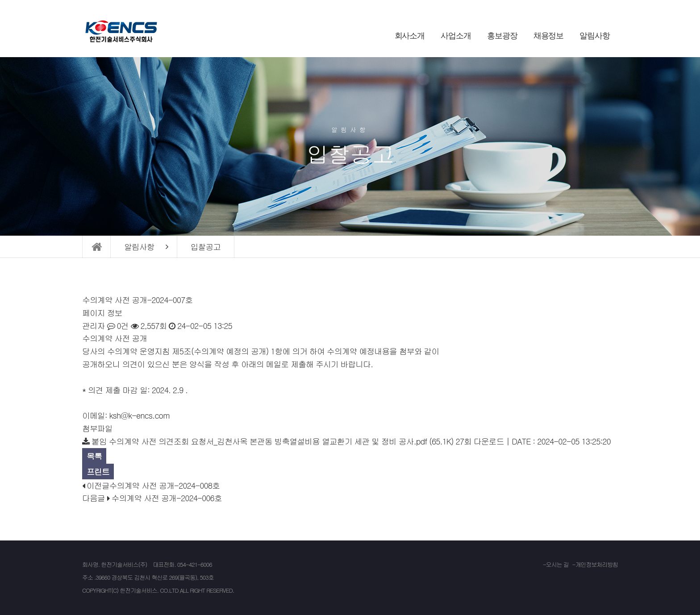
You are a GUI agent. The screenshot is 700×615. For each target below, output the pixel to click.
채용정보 (549, 36)
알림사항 (595, 36)
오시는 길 (557, 564)
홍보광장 (502, 36)
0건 (118, 326)
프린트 (98, 472)
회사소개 (410, 36)
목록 (94, 456)
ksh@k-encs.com (140, 415)
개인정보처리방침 (597, 564)
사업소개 (456, 36)
